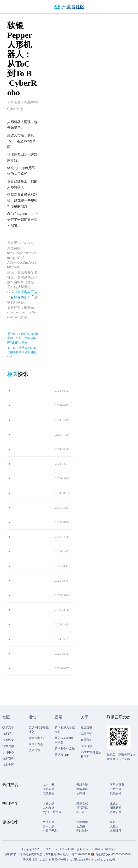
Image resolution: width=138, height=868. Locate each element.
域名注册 (48, 785)
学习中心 (8, 752)
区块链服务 (117, 785)
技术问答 (8, 734)
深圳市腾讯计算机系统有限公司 (25, 854)
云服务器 (82, 785)
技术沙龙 (8, 740)
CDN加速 (49, 808)
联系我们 (86, 740)
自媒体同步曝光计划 (39, 730)
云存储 (81, 793)
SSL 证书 (82, 812)
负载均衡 (82, 822)
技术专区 (8, 765)
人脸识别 (48, 803)
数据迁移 (116, 831)
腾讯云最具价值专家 (65, 730)
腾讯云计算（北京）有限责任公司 (44, 860)
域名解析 (48, 793)
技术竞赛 (34, 750)
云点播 (81, 826)
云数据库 (116, 789)
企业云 (114, 803)
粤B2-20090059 (81, 854)
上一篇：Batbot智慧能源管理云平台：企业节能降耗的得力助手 (23, 338)
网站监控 (82, 831)
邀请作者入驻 (37, 738)
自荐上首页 (36, 744)
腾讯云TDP (62, 755)
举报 (33, 102)
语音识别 (116, 812)
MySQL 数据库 (52, 812)
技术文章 (8, 727)
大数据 (114, 826)
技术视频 (8, 746)
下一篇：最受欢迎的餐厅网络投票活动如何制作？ (22, 352)
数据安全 (48, 822)
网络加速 (82, 789)
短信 (113, 822)
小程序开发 (50, 831)
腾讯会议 (82, 803)
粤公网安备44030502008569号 (114, 854)
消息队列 (48, 789)
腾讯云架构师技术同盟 (65, 740)
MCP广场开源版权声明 (91, 755)
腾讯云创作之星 (65, 749)
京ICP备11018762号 (103, 860)
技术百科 (8, 759)
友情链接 (86, 746)
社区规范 (86, 727)
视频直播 (116, 793)
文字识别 (48, 826)
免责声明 (86, 734)
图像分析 (116, 808)
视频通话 (82, 808)
